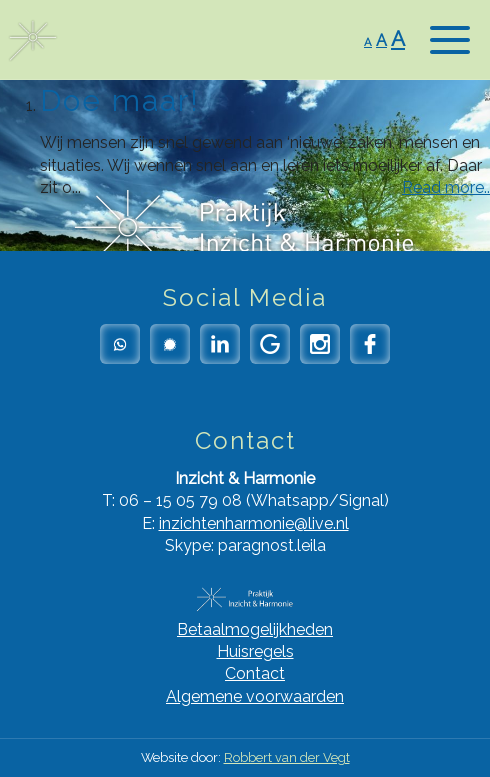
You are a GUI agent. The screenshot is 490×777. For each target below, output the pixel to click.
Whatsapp (120, 344)
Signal (170, 344)
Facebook (370, 344)
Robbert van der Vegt (287, 757)
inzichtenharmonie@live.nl (254, 523)
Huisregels (255, 651)
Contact (255, 673)
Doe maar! (120, 100)
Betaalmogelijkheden (255, 629)
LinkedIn (220, 344)
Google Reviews (270, 344)
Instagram (320, 344)
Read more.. (446, 187)
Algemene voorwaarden (255, 696)
